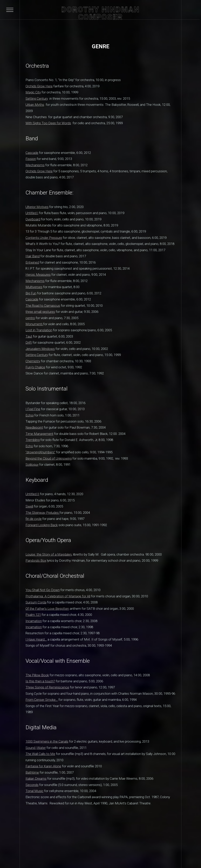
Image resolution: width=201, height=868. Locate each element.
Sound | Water (36, 748)
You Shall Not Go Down (43, 590)
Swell (29, 506)
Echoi (30, 415)
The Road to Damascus (43, 306)
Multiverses (34, 287)
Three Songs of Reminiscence (47, 687)
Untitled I (32, 213)
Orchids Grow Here (39, 86)
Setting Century (37, 99)
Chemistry (33, 361)
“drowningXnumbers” (40, 452)
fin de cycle (34, 519)
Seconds (32, 785)
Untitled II (32, 494)
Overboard (33, 219)
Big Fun (31, 293)
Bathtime (32, 772)
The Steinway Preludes (42, 513)
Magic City (33, 92)
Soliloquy (32, 465)
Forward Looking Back (42, 525)
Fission (31, 159)
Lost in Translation (39, 330)
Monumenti (34, 324)
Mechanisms (35, 165)
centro (30, 318)
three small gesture (39, 312)
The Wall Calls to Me (40, 754)
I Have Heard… (36, 639)
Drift (29, 342)
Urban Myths (35, 105)
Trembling (33, 440)
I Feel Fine (33, 409)
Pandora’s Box (36, 560)
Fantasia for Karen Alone (43, 766)
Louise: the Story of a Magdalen (49, 554)
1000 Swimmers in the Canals (47, 741)
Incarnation (34, 621)
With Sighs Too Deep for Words (48, 123)
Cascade (32, 153)
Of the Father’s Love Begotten (47, 609)
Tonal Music (34, 791)
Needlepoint (34, 427)
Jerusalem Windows (40, 349)
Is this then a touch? (40, 681)
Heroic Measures (38, 275)
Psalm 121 (33, 615)
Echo (29, 446)
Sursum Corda (36, 602)
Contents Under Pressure (44, 238)
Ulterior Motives (37, 207)
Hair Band (33, 256)
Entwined (32, 262)
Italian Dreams (36, 779)
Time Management (39, 434)
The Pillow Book (37, 675)
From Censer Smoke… (42, 700)
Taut (29, 336)
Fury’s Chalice (35, 367)
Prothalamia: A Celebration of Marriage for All (58, 596)
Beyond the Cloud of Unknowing (49, 458)
